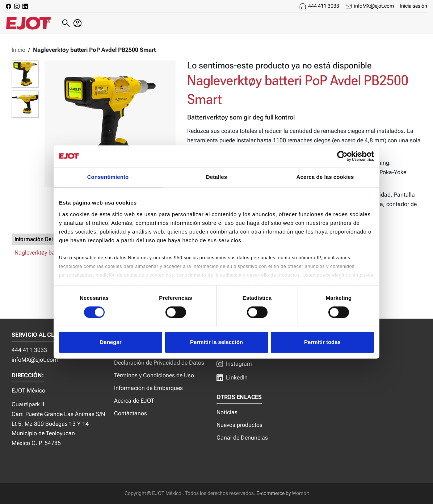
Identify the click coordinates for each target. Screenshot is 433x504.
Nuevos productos (239, 425)
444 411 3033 (324, 6)
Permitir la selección (216, 342)
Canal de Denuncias (242, 438)
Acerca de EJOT (134, 401)
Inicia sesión (413, 6)
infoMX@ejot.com (374, 6)
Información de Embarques (148, 388)
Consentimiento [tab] (108, 177)
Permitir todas (322, 342)
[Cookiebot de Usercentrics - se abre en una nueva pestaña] (342, 156)
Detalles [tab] (216, 177)
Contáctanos (131, 413)
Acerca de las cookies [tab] (325, 177)
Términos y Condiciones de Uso (154, 375)
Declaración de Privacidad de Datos (159, 363)
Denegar (110, 342)
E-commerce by (274, 493)
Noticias (227, 412)
